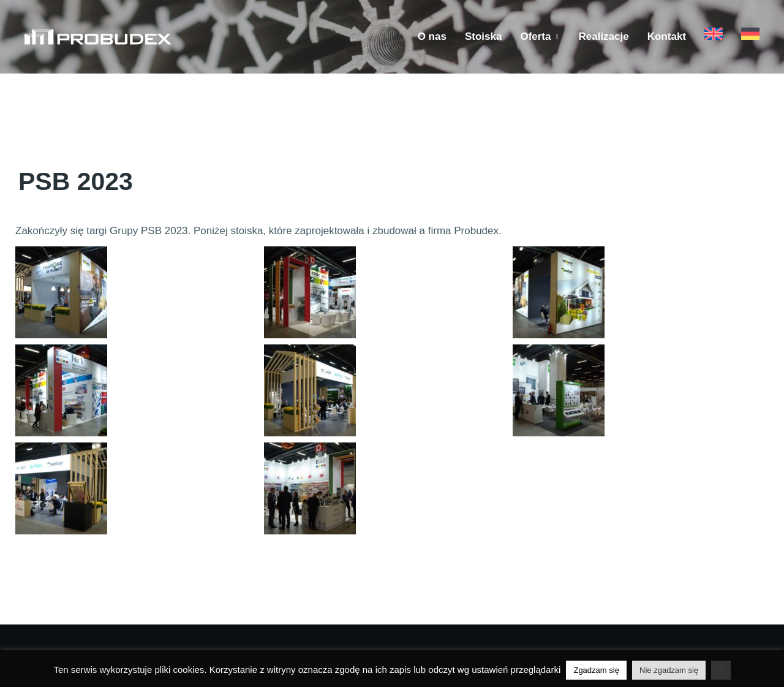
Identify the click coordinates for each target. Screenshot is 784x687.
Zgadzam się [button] (596, 670)
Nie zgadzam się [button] (669, 670)
